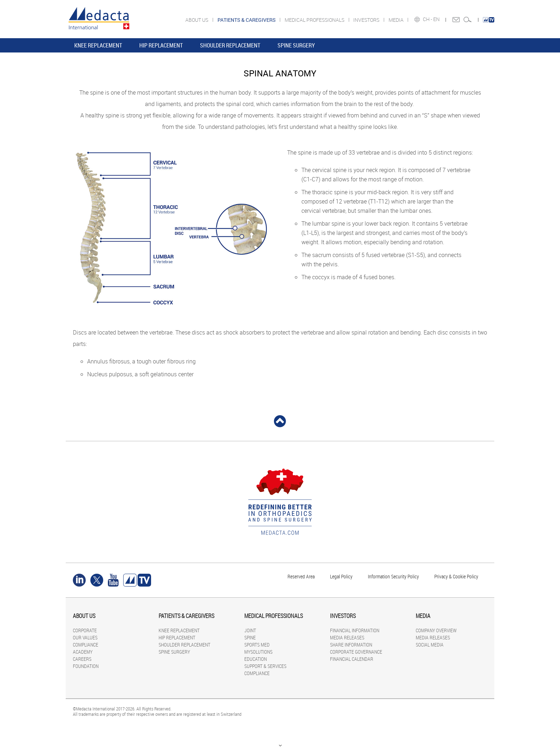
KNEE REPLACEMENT (98, 45)
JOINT (250, 630)
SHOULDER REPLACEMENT (230, 45)
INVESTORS (367, 20)
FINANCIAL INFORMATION (355, 630)
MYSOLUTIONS (258, 652)
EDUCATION (256, 659)
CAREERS (82, 659)
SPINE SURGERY (296, 45)
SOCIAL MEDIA (430, 645)
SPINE (250, 637)
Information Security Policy (393, 576)
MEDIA (397, 20)
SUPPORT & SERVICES (265, 666)
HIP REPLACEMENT (161, 45)
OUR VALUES (85, 637)
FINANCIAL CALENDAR (352, 659)
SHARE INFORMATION (351, 645)
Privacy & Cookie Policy (456, 576)
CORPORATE (85, 630)
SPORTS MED (257, 645)
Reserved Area (301, 576)
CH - (428, 19)
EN (437, 19)
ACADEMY (83, 652)
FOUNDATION (86, 666)
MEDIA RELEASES (347, 637)
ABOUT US (197, 20)
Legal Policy (341, 576)
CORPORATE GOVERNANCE (356, 652)
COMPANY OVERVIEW (436, 630)
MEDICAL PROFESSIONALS (315, 20)
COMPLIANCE (86, 645)
